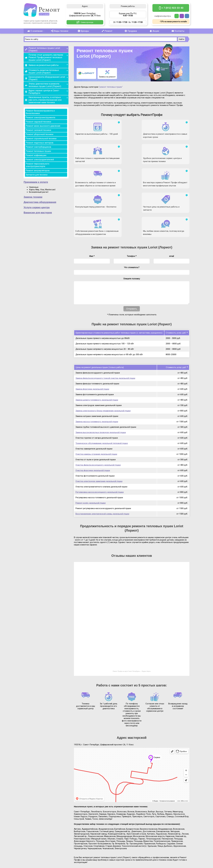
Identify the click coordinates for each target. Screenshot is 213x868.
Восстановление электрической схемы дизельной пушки (102, 469)
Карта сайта (184, 866)
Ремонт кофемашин (36, 155)
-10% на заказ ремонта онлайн (173, 22)
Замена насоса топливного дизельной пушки (97, 377)
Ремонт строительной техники (41, 139)
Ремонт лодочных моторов (40, 143)
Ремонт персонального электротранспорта (37, 165)
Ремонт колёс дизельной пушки (91, 459)
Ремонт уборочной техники (39, 134)
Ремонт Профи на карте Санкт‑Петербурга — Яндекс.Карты (132, 627)
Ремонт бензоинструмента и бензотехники (40, 112)
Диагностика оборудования (40, 202)
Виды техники (59, 31)
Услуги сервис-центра (37, 207)
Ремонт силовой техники (38, 130)
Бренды (83, 31)
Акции (154, 31)
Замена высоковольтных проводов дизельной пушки (101, 388)
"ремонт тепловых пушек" (111, 87)
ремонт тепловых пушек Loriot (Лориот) (140, 199)
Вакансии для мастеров (38, 213)
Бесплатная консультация (168, 852)
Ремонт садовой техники (38, 122)
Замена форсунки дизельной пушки (92, 345)
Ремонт (106, 31)
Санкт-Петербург (42, 854)
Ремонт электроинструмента (40, 118)
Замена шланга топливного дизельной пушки (97, 356)
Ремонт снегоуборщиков (38, 147)
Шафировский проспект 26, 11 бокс (43, 856)
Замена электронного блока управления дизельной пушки (103, 366)
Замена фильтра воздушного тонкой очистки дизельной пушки (105, 334)
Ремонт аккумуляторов (38, 171)
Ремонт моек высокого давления (43, 126)
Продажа (130, 31)
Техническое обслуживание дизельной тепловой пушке (102, 399)
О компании (36, 31)
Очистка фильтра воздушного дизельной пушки (98, 421)
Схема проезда (87, 22)
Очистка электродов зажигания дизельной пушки (99, 437)
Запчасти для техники (37, 175)
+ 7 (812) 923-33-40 (172, 8)
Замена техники (33, 197)
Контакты (178, 31)
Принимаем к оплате (36, 182)
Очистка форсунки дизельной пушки (93, 426)
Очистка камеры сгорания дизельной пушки (96, 410)
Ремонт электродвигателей (40, 160)
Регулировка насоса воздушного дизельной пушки (100, 448)
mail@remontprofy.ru (163, 16)
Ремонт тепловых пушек (38, 151)
